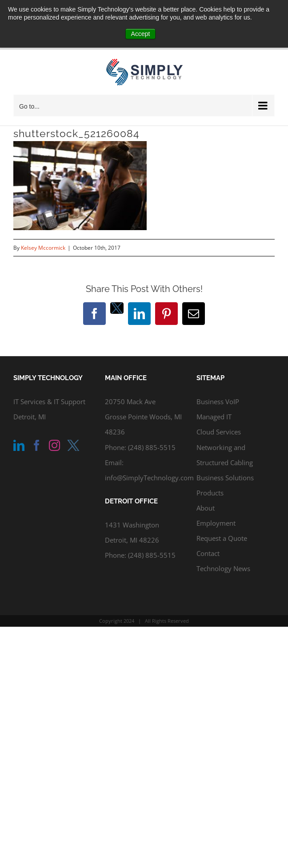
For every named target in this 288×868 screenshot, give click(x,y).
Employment (216, 523)
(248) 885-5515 (152, 447)
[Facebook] (37, 445)
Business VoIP (218, 402)
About (206, 508)
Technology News (223, 568)
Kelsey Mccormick (43, 248)
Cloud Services (219, 432)
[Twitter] (73, 445)
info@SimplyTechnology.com (149, 478)
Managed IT (214, 417)
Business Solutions (225, 478)
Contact (208, 553)
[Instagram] (54, 445)
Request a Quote (222, 538)
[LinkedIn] (19, 445)
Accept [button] (141, 34)
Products (210, 493)
